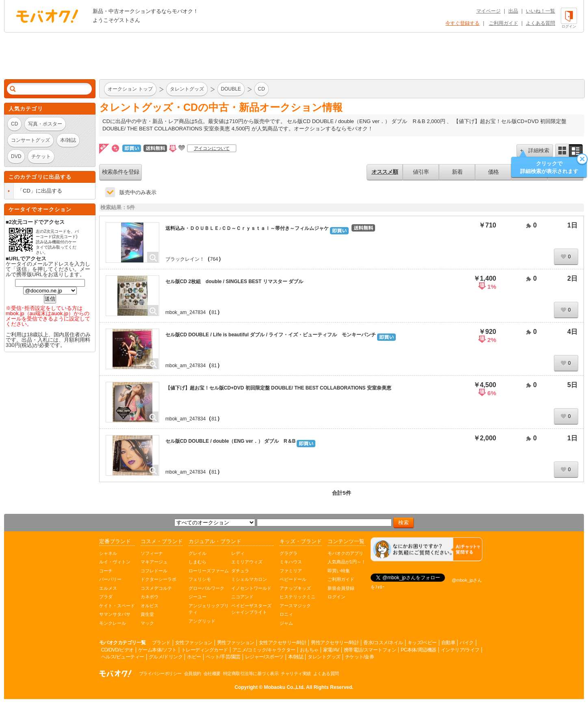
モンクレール (113, 623)
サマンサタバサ (115, 614)
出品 (513, 11)
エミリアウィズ (247, 562)
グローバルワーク (206, 588)
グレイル (197, 553)
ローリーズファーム (209, 571)
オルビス (150, 606)
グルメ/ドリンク (166, 657)
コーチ (106, 571)
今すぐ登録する (462, 23)
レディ (238, 553)
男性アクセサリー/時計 (335, 643)
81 (214, 312)
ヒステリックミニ (297, 597)
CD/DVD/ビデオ (117, 650)
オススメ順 (385, 172)
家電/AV (331, 650)
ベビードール (293, 579)
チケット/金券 (360, 657)
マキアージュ (154, 562)
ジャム (286, 623)
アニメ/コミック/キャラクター (264, 650)
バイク (467, 643)
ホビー (194, 657)
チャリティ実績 (296, 673)
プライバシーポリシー (160, 673)
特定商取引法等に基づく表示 (251, 673)
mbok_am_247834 (186, 312)
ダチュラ (240, 571)
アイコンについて (212, 148)
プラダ (106, 597)
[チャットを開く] (426, 549)
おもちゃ (309, 650)
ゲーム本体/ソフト (157, 650)
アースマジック (295, 606)
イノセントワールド (251, 588)
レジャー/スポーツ (264, 657)
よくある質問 (540, 23)
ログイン (336, 597)
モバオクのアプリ (345, 553)
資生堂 (147, 614)
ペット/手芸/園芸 (223, 657)
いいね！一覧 (540, 11)
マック (147, 623)
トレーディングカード (205, 650)
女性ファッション (194, 643)
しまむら (197, 562)
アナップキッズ (295, 588)
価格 (493, 172)
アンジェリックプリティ (209, 609)
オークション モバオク (47, 16)
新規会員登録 (341, 588)
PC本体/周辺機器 (419, 650)
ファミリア (291, 571)
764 (214, 259)
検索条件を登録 (120, 172)
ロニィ (286, 614)
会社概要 (212, 673)
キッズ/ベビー (422, 643)
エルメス (108, 588)
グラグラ (289, 553)
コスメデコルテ (156, 588)
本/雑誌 (296, 657)
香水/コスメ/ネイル (383, 643)
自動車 (448, 643)
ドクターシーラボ (158, 579)
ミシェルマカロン (249, 579)
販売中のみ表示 (138, 192)
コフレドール (154, 571)
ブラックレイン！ (185, 259)
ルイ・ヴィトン (115, 562)
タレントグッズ (324, 657)
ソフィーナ (152, 553)
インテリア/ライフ (460, 650)
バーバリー (110, 579)
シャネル (108, 553)
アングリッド (202, 621)
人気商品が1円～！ (347, 562)
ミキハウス (291, 562)
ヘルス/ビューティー (123, 657)
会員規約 (193, 673)
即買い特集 (339, 571)
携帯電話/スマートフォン (370, 650)
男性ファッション (236, 643)
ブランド (161, 643)
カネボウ (150, 597)
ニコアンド (242, 597)
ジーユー (197, 597)
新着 (457, 172)
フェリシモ (200, 579)
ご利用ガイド (503, 23)
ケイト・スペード (117, 606)
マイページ (488, 11)
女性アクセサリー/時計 (283, 643)
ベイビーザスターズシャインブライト (251, 609)
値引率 (421, 172)
